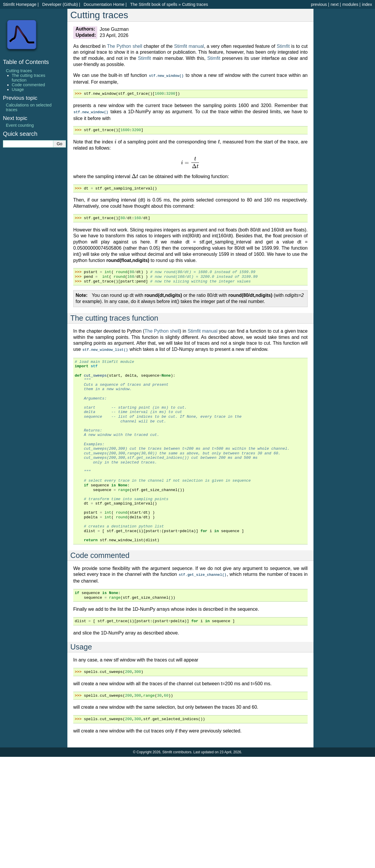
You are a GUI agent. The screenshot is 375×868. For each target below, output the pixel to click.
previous (319, 4)
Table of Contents (26, 62)
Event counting (20, 125)
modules (350, 4)
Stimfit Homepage (20, 4)
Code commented (28, 85)
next (334, 4)
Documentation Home (104, 4)
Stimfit (283, 46)
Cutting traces (195, 4)
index (367, 4)
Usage (18, 89)
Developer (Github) (60, 4)
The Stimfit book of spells (154, 4)
